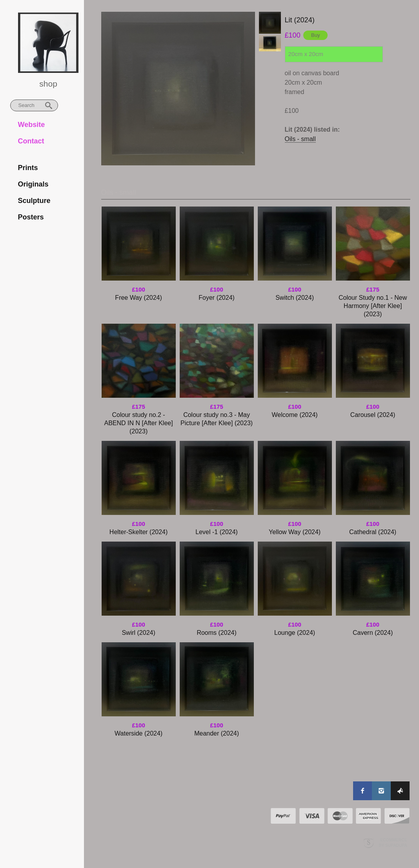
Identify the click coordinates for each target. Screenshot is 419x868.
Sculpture (34, 201)
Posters (31, 217)
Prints (28, 168)
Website (32, 125)
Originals (33, 184)
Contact (31, 141)
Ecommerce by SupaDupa (393, 826)
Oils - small (300, 139)
